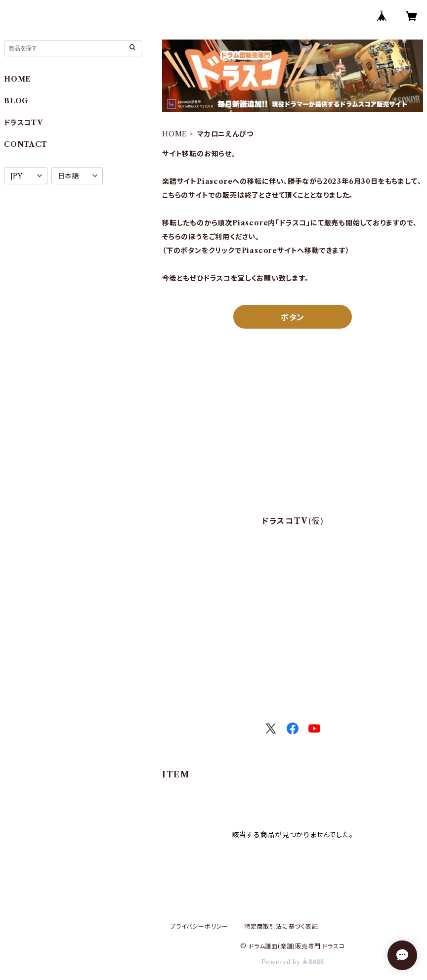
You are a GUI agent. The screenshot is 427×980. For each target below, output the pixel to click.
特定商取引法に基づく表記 (281, 926)
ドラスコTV (23, 123)
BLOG (16, 101)
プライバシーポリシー (199, 926)
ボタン (293, 317)
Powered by (293, 962)
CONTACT (26, 144)
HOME (175, 134)
